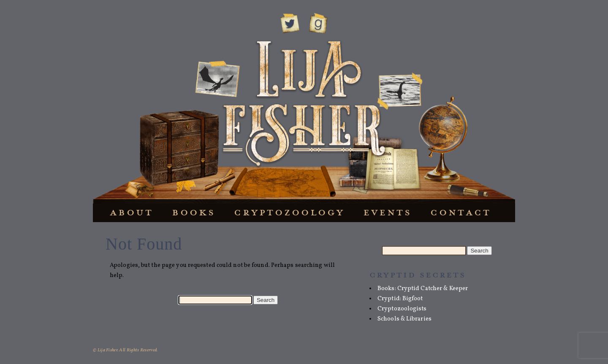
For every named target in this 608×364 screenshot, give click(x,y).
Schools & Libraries (404, 319)
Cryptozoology (289, 212)
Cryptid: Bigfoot (400, 299)
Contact (461, 212)
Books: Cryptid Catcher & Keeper (423, 289)
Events (387, 212)
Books (194, 212)
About (132, 212)
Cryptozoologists (402, 309)
